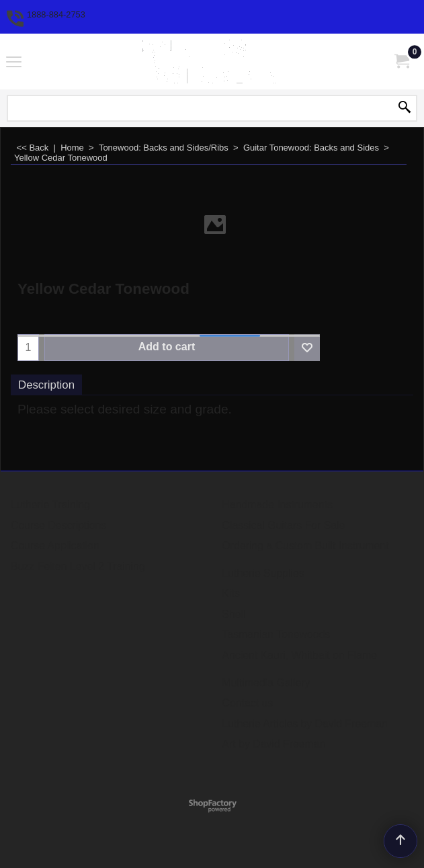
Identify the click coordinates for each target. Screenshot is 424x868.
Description (46, 385)
